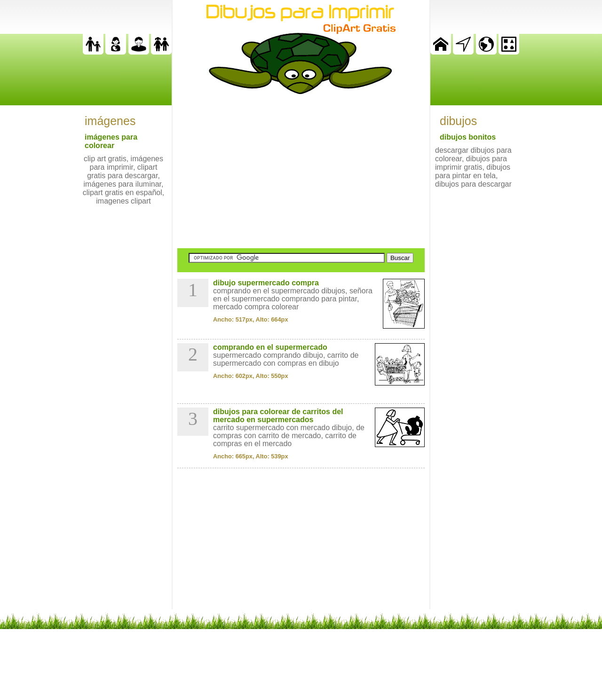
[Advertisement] (301, 171)
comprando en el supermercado (270, 347)
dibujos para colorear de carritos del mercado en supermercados (278, 416)
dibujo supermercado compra (266, 283)
